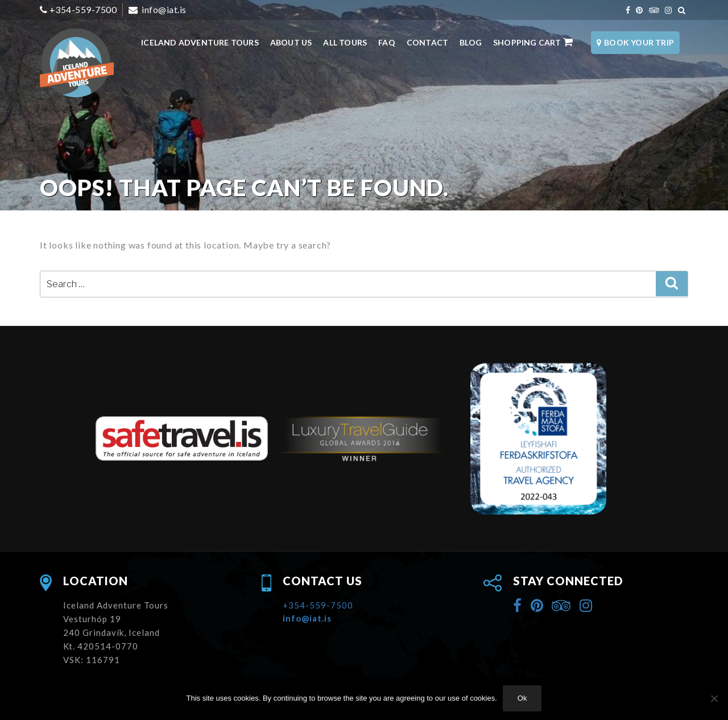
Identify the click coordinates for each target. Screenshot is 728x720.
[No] (714, 698)
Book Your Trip (635, 42)
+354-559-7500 (83, 9)
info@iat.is (163, 9)
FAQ (387, 42)
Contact (427, 42)
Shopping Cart (533, 42)
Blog (471, 42)
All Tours (345, 42)
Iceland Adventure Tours (200, 42)
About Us (291, 42)
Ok (522, 698)
